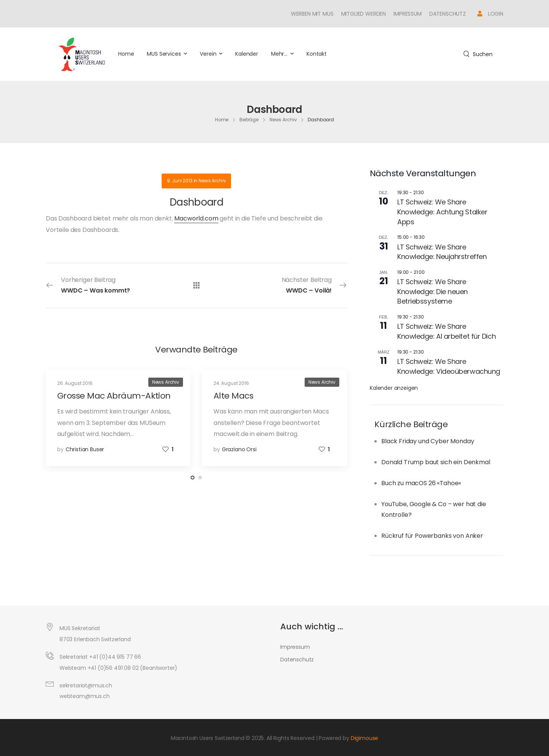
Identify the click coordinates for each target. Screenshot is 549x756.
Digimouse (365, 738)
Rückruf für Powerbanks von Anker (432, 536)
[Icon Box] (490, 14)
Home (126, 54)
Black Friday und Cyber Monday (428, 441)
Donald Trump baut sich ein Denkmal (436, 462)
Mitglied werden (364, 14)
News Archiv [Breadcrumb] (283, 120)
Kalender (247, 54)
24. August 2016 (231, 383)
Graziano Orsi (239, 449)
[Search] (478, 54)
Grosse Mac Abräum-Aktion (114, 396)
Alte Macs (233, 396)
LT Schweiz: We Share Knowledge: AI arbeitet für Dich (446, 331)
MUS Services (164, 54)
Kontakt (317, 54)
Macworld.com (196, 218)
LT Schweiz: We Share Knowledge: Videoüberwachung (449, 366)
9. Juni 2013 (180, 181)
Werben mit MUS (312, 14)
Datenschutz (448, 14)
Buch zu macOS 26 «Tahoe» (421, 483)
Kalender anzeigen (394, 388)
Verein (208, 54)
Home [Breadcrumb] (222, 120)
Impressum (408, 14)
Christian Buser (85, 449)
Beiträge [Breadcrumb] (249, 120)
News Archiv (212, 181)
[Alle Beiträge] (197, 285)
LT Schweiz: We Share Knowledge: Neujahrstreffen (442, 252)
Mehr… (279, 54)
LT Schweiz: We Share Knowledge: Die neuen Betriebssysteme (433, 291)
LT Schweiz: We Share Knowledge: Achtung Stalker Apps (442, 212)
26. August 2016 (75, 383)
